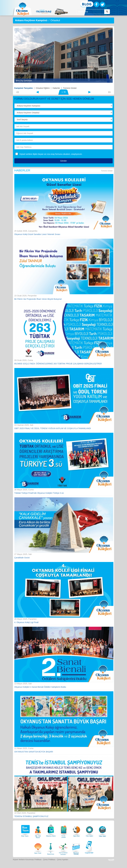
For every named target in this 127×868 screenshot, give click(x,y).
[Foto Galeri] (89, 830)
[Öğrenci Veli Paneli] (38, 830)
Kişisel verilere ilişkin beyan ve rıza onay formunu (41, 154)
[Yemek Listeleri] (64, 830)
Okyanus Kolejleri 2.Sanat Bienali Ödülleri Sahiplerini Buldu (40, 687)
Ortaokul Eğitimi (43, 88)
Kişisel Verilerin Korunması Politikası (27, 860)
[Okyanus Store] (51, 830)
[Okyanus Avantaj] (76, 847)
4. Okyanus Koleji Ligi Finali (26, 622)
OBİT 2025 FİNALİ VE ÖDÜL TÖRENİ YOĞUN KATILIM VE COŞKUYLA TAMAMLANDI (53, 428)
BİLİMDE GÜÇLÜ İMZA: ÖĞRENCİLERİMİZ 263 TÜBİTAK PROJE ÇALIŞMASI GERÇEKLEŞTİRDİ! (58, 364)
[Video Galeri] (102, 830)
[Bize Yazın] (25, 830)
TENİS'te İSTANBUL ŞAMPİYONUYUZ (31, 816)
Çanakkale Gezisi (22, 558)
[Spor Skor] (77, 830)
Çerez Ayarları (63, 860)
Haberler (56, 88)
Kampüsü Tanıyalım (24, 88)
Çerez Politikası (49, 860)
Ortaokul (55, 20)
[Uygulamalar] (89, 847)
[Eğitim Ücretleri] (38, 847)
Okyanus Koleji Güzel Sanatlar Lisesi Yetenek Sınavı (37, 234)
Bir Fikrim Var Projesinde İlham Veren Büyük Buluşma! (38, 299)
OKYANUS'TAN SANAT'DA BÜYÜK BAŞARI (34, 752)
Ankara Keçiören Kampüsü (31, 20)
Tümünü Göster (70, 88)
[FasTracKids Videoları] (63, 847)
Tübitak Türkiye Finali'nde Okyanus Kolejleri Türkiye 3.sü (39, 493)
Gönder (64, 161)
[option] (63, 55)
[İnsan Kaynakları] (51, 847)
